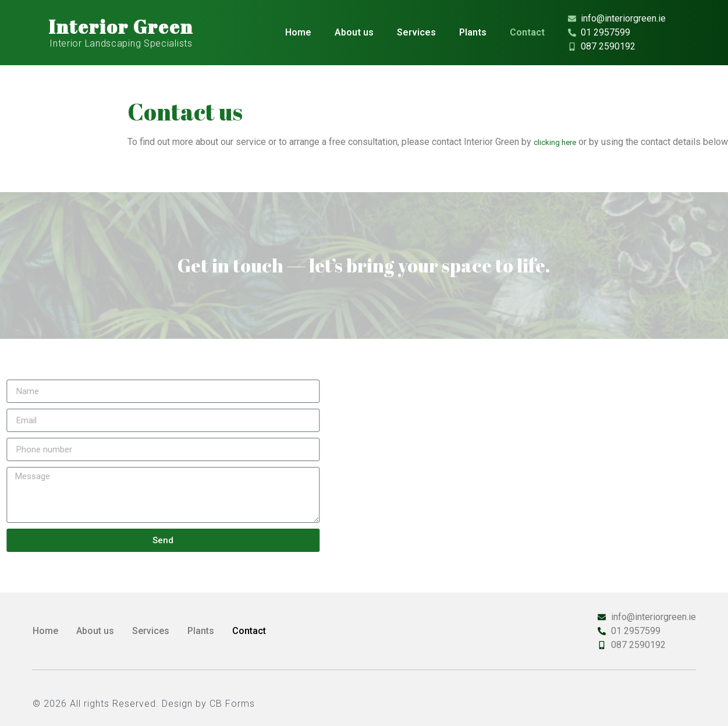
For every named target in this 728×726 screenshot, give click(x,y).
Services (416, 32)
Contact (527, 32)
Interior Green (121, 26)
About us (354, 32)
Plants (473, 32)
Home (298, 32)
